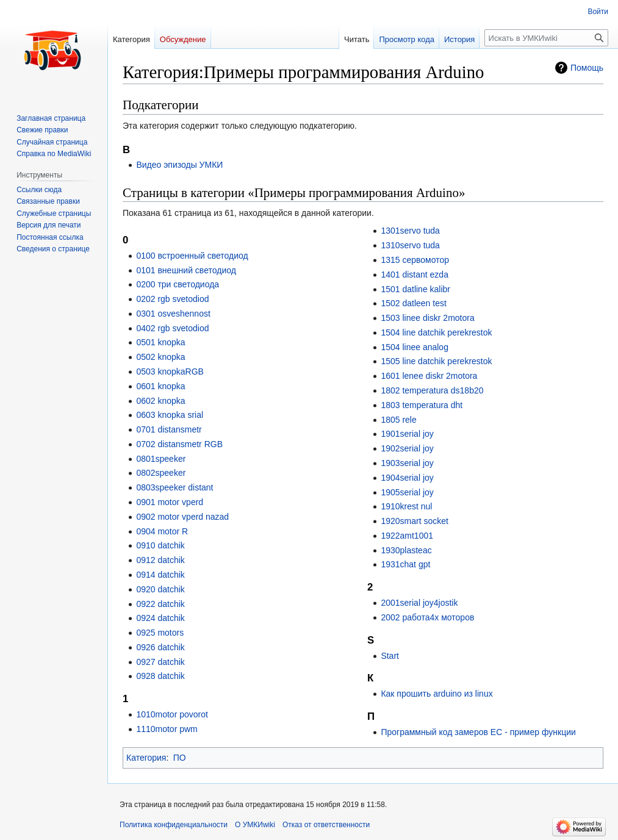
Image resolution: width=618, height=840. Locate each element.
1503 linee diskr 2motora (427, 318)
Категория (146, 758)
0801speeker (161, 459)
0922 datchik (160, 604)
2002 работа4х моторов (427, 617)
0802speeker (161, 473)
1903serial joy (407, 463)
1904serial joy (407, 478)
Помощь (587, 68)
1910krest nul (406, 506)
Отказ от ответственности (326, 825)
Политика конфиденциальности (174, 825)
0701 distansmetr (169, 429)
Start (390, 656)
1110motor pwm (167, 729)
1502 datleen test (413, 303)
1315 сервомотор (415, 260)
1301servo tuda (410, 231)
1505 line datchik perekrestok (436, 361)
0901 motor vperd (170, 502)
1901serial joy (407, 434)
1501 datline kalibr (415, 289)
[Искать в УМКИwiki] (546, 38)
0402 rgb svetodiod (172, 328)
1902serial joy (407, 448)
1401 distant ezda (415, 275)
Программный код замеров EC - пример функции (478, 732)
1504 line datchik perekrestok (436, 332)
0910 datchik (160, 545)
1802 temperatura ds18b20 (432, 390)
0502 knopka (160, 357)
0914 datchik (160, 575)
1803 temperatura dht (422, 405)
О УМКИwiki (255, 825)
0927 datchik (160, 662)
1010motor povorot (172, 714)
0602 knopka (160, 401)
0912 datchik (160, 560)
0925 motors (160, 633)
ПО (180, 758)
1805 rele (398, 420)
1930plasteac (406, 550)
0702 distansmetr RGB (179, 444)
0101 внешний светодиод (186, 270)
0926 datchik (160, 647)
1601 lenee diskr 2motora (429, 376)
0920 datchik (160, 589)
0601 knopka (160, 386)
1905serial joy (407, 492)
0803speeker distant (174, 487)
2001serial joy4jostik (419, 603)
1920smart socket (415, 521)
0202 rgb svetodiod (172, 299)
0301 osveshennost (173, 314)
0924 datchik (160, 618)
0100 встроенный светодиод (192, 256)
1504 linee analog (415, 347)
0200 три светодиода (178, 284)
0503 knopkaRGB (170, 372)
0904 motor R (162, 531)
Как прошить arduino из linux (437, 694)
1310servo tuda (410, 245)
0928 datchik (160, 676)
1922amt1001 (407, 536)
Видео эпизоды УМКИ (179, 165)
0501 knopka (160, 342)
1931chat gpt (405, 564)
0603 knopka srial (170, 415)
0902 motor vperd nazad (182, 517)
